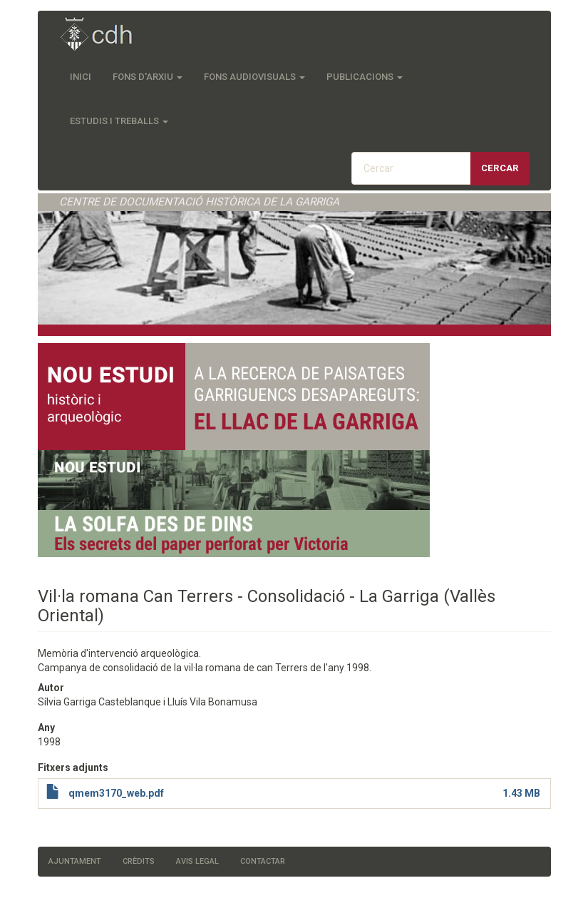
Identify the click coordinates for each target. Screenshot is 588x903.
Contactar (263, 861)
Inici (81, 77)
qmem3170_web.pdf (116, 793)
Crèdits (139, 861)
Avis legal (197, 861)
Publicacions (365, 77)
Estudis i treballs (119, 121)
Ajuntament (75, 861)
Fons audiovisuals (254, 77)
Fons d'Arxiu (148, 77)
